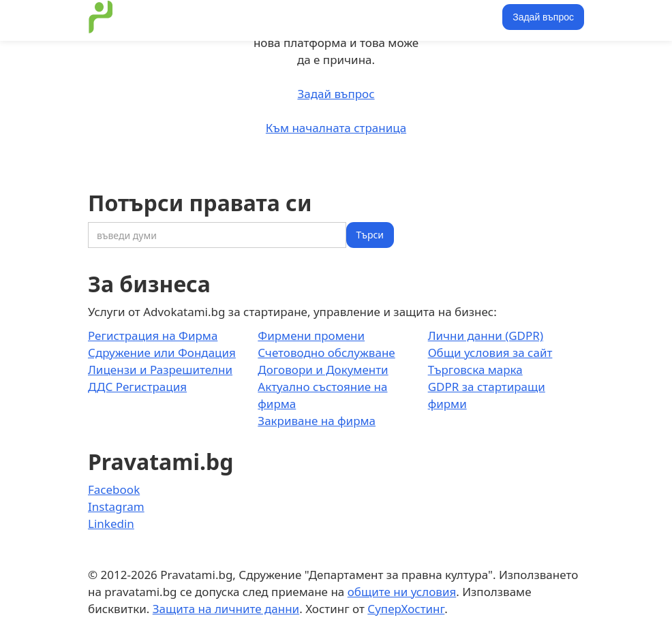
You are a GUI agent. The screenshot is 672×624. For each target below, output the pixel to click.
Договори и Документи (323, 370)
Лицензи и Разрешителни (160, 370)
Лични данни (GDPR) (486, 336)
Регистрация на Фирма (153, 336)
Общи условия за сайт (490, 353)
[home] (101, 17)
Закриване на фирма (317, 421)
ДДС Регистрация (137, 387)
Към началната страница (336, 128)
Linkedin (111, 524)
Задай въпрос (543, 17)
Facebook (114, 489)
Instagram (116, 506)
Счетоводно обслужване (326, 353)
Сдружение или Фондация (162, 353)
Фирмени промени (311, 336)
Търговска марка (475, 370)
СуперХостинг (406, 609)
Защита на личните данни (226, 609)
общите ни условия (402, 592)
